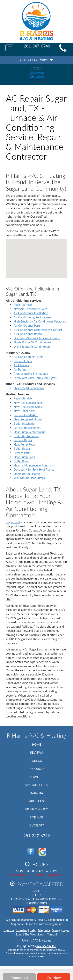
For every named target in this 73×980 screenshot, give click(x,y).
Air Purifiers (21, 369)
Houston (22, 930)
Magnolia (44, 930)
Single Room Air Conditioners (33, 342)
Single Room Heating (27, 474)
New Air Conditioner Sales (30, 309)
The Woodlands (35, 934)
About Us (36, 801)
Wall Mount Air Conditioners (32, 347)
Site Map (36, 817)
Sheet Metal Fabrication (29, 388)
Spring (56, 930)
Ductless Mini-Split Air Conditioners (37, 338)
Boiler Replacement (26, 436)
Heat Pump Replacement (29, 432)
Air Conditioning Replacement (33, 317)
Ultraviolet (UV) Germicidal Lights (35, 378)
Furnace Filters (23, 361)
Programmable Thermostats (31, 373)
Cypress (9, 930)
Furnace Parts (22, 453)
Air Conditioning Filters (29, 357)
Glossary (37, 825)
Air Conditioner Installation (31, 313)
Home (37, 744)
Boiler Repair (22, 448)
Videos (37, 761)
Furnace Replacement (27, 428)
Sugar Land (13, 522)
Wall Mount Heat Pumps (29, 478)
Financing (37, 793)
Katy (33, 930)
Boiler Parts (21, 461)
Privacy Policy (36, 809)
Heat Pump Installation (28, 419)
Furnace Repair (23, 440)
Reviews (36, 752)
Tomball (52, 934)
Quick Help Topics (36, 60)
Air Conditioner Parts (27, 325)
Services (36, 777)
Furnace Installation (26, 415)
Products (36, 769)
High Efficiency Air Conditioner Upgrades (40, 321)
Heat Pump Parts (24, 457)
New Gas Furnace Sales (28, 403)
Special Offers (37, 785)
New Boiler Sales (25, 411)
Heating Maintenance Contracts (34, 465)
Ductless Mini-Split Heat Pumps (34, 469)
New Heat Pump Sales (28, 407)
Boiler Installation (25, 423)
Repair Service (23, 305)
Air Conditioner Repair (28, 334)
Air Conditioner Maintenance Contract (38, 330)
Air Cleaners (21, 365)
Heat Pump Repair (25, 444)
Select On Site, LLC (46, 946)
